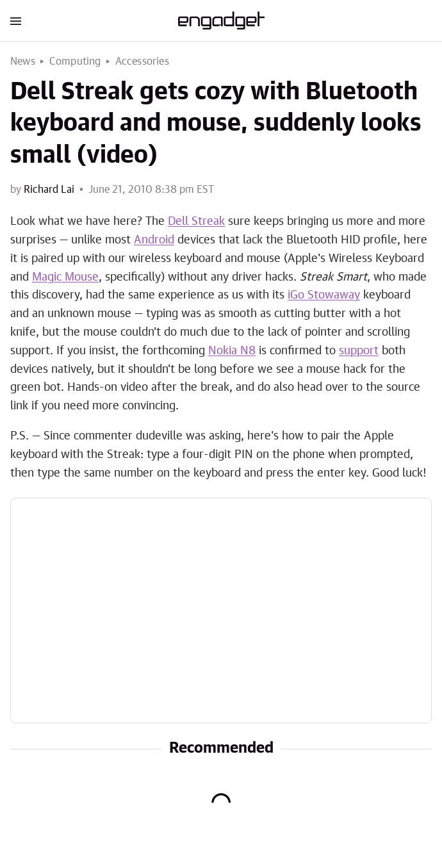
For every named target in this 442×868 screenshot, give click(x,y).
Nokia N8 (232, 351)
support (359, 351)
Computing (75, 61)
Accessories (142, 61)
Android (154, 240)
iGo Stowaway (324, 295)
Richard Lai (49, 190)
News (23, 61)
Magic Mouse (65, 277)
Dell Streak (196, 222)
